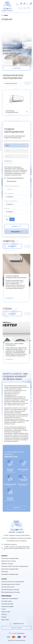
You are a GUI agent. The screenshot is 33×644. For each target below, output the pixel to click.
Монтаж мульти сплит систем (11, 584)
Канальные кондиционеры (10, 574)
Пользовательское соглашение (17, 541)
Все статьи (12, 314)
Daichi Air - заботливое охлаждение (15, 344)
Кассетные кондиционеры (10, 569)
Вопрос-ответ (6, 612)
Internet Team (22, 640)
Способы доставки (7, 604)
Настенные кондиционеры (10, 558)
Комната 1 (8, 161)
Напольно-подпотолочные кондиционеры (15, 566)
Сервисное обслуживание (10, 598)
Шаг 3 (17, 156)
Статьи (4, 609)
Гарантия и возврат (8, 606)
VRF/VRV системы (7, 564)
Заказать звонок (17, 628)
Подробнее (16, 68)
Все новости (12, 246)
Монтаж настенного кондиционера (13, 582)
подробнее (9, 298)
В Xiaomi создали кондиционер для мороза (16, 277)
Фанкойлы (5, 572)
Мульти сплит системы (9, 561)
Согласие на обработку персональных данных (17, 538)
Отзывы (4, 617)
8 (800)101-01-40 (16, 624)
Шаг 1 (17, 146)
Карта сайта (5, 620)
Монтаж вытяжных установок (11, 592)
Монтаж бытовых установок (10, 590)
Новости (4, 614)
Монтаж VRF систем (8, 587)
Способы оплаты (7, 601)
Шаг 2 (17, 151)
